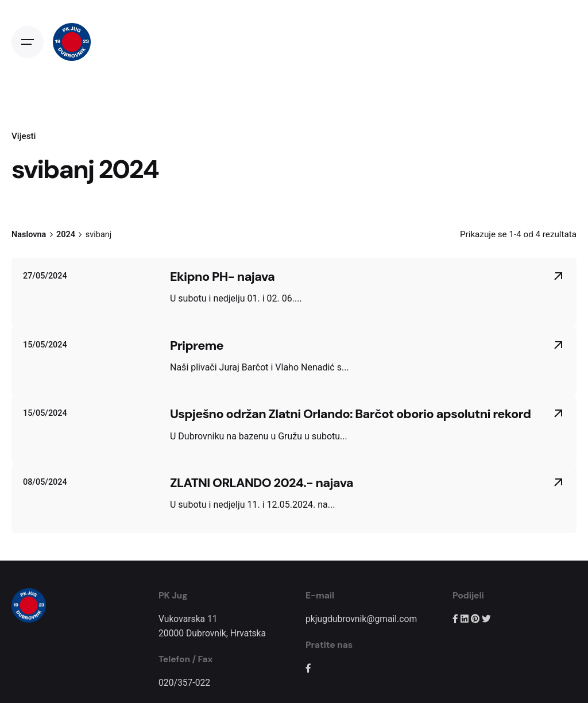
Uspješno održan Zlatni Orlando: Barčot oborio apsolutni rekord (350, 414)
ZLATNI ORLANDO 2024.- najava (262, 483)
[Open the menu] (28, 42)
